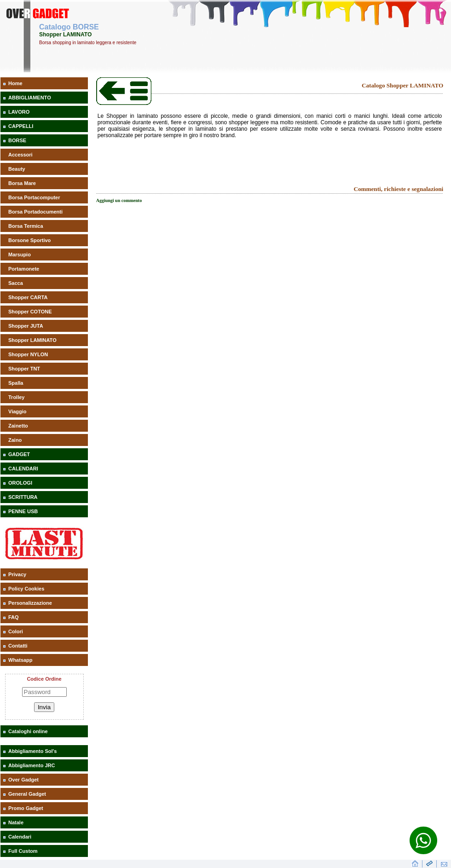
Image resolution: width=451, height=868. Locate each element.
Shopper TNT (24, 369)
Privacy (17, 574)
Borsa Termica (26, 226)
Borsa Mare (22, 183)
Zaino (15, 440)
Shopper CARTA (28, 297)
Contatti (18, 646)
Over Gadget (23, 780)
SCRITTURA (23, 497)
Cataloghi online (28, 731)
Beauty (17, 169)
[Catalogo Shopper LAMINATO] (124, 103)
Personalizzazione (30, 603)
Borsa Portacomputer (34, 197)
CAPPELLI (21, 126)
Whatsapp (20, 660)
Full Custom (23, 851)
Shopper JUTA (26, 326)
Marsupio (20, 255)
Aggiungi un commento (119, 200)
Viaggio (17, 411)
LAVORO (19, 112)
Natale (16, 822)
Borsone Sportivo (29, 240)
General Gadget (27, 794)
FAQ (14, 617)
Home (15, 83)
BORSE (17, 140)
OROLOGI (20, 483)
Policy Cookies (26, 589)
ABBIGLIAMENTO (30, 98)
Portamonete (24, 269)
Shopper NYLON (28, 354)
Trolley (16, 397)
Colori (16, 631)
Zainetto (18, 426)
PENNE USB (23, 511)
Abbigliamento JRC (32, 765)
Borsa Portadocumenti (35, 212)
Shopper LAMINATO (32, 340)
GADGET (19, 454)
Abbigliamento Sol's (32, 751)
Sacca (16, 283)
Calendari (20, 837)
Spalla (16, 383)
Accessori (20, 155)
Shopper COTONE (30, 312)
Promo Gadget (26, 808)
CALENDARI (23, 469)
